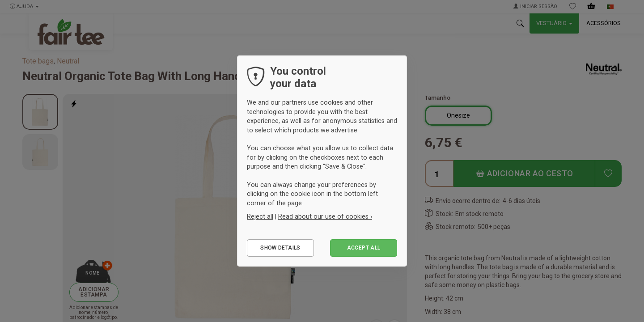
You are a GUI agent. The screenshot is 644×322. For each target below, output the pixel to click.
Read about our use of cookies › (325, 216)
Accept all (364, 248)
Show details (280, 248)
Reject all (260, 216)
